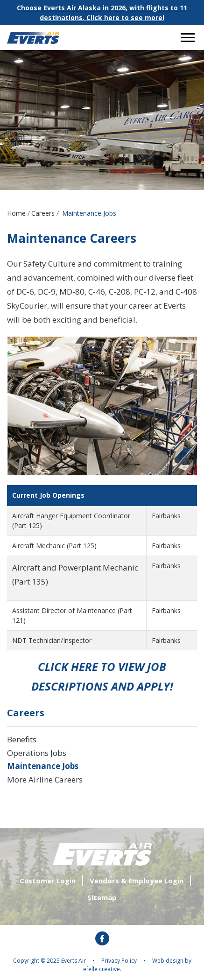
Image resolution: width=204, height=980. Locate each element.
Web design (168, 961)
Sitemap (102, 897)
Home (16, 213)
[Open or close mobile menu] (188, 38)
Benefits (22, 739)
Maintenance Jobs (43, 766)
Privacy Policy (119, 961)
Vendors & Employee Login (137, 881)
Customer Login (48, 881)
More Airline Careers (45, 779)
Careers (43, 213)
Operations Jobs (37, 753)
